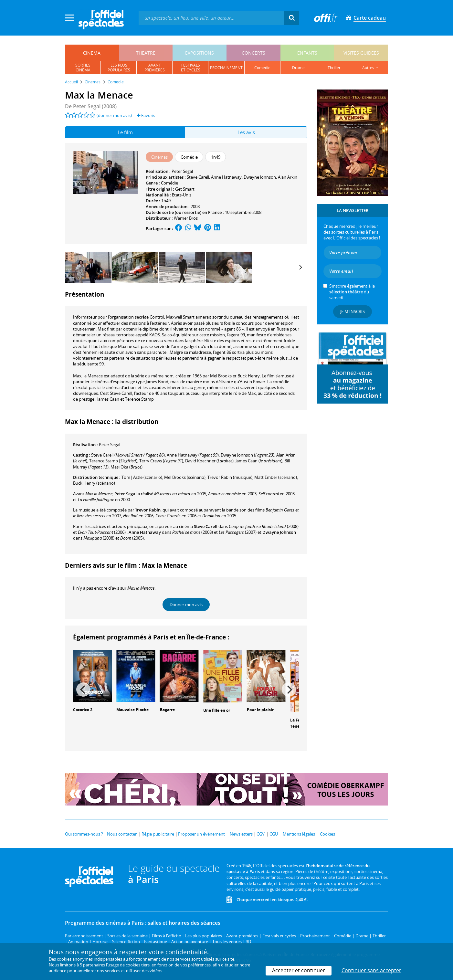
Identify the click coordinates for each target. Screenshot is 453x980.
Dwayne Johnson (260, 177)
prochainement (226, 68)
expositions (200, 53)
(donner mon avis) (114, 115)
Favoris (146, 115)
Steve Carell (198, 177)
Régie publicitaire (158, 834)
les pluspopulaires (119, 68)
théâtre (146, 53)
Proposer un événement (201, 834)
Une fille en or (217, 710)
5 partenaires (92, 965)
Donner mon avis (186, 605)
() (128, 455)
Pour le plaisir (260, 710)
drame (298, 68)
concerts (253, 53)
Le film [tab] (125, 132)
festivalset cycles (191, 68)
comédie (262, 68)
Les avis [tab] (246, 132)
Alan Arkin (288, 177)
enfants (307, 53)
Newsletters (241, 834)
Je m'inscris (353, 311)
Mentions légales (299, 834)
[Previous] (83, 690)
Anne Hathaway (226, 177)
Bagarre (167, 710)
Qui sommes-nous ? (84, 834)
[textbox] (211, 18)
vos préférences (195, 965)
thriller (334, 68)
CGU (274, 834)
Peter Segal (182, 171)
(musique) (230, 477)
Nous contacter (122, 834)
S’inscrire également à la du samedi (352, 292)
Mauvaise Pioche (132, 710)
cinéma (92, 53)
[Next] (300, 268)
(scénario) (142, 477)
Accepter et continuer (299, 970)
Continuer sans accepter (371, 970)
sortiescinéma (83, 68)
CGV (261, 834)
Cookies (327, 834)
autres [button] (369, 68)
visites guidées (361, 53)
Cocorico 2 (83, 710)
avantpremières (155, 68)
